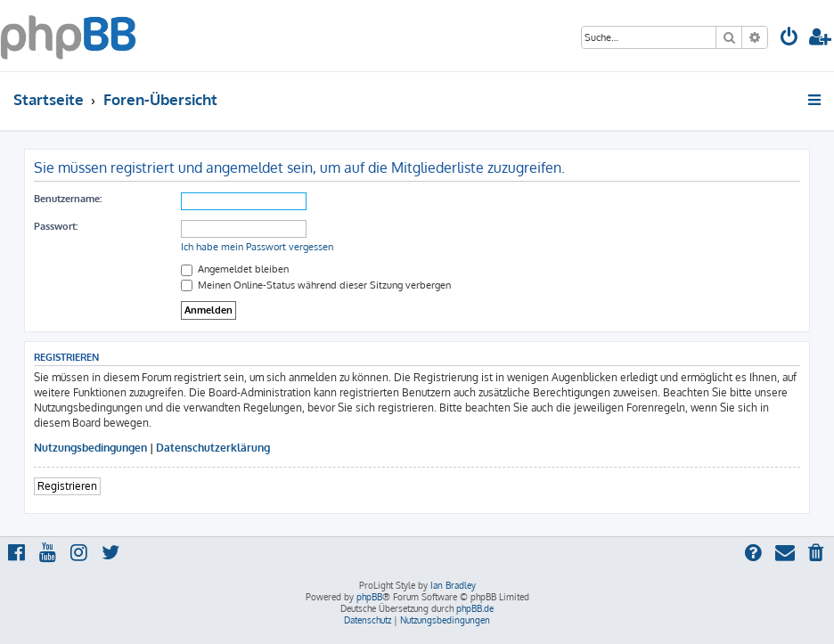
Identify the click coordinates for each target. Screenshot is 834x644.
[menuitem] (789, 39)
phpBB (369, 597)
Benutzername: (68, 199)
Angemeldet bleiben (235, 269)
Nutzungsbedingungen (90, 448)
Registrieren (67, 486)
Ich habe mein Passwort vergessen (257, 247)
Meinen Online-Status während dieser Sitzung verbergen (316, 285)
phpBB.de (475, 608)
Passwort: (56, 226)
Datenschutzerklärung (213, 448)
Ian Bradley (453, 585)
